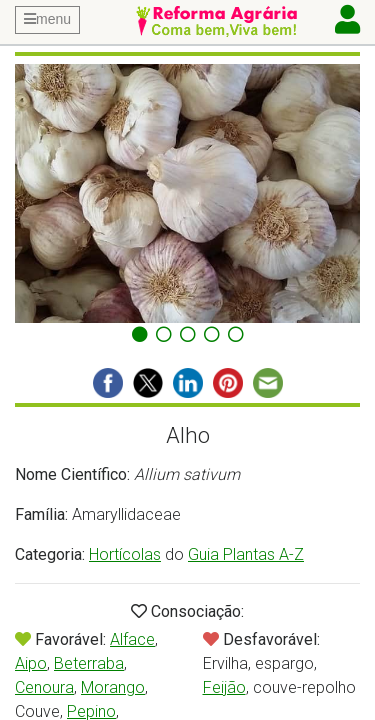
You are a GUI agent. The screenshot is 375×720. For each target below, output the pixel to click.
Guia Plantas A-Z (246, 554)
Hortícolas (125, 554)
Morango (113, 687)
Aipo (31, 663)
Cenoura (44, 687)
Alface (132, 639)
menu (47, 19)
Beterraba (89, 663)
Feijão (224, 687)
